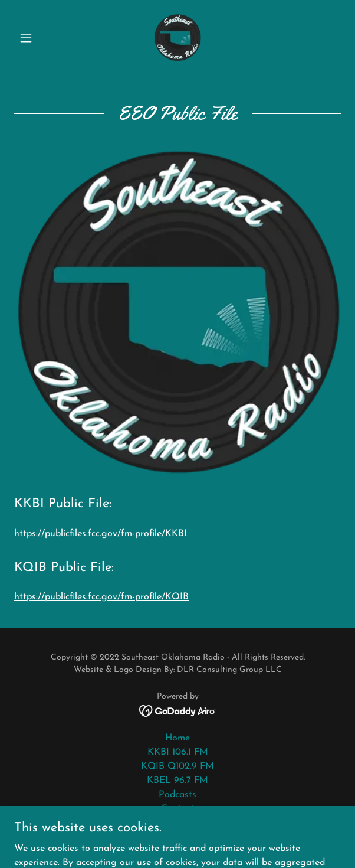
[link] (177, 38)
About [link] (177, 823)
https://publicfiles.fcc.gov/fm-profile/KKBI (101, 534)
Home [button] (177, 738)
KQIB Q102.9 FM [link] (177, 766)
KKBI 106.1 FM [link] (178, 752)
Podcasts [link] (177, 795)
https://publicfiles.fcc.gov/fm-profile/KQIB (101, 597)
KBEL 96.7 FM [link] (177, 781)
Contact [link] (178, 809)
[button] (39, 38)
